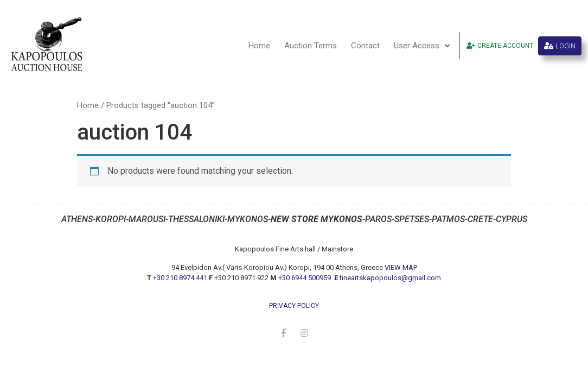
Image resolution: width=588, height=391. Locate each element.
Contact (365, 46)
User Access (422, 46)
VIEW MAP (401, 267)
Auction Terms (311, 46)
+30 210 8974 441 (180, 278)
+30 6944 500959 (305, 278)
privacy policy (294, 306)
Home (259, 46)
